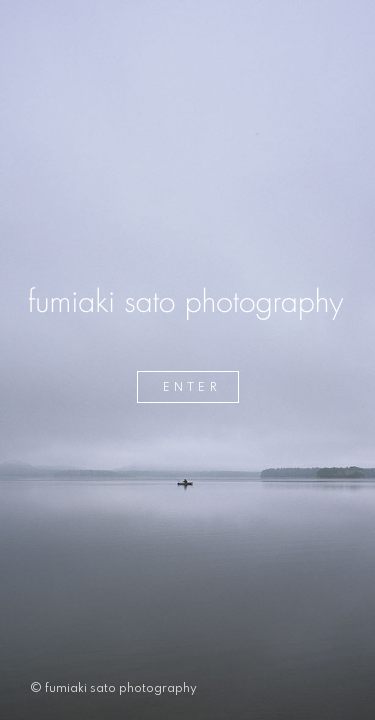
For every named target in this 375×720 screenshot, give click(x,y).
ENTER (192, 388)
